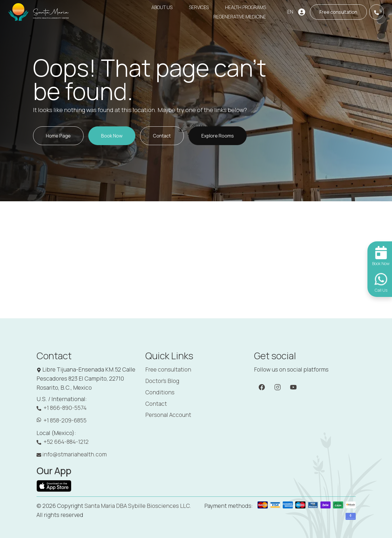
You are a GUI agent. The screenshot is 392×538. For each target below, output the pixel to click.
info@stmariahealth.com (72, 454)
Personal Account (168, 415)
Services (199, 7)
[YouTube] (293, 387)
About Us (162, 7)
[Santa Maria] (39, 12)
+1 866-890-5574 (62, 408)
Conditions (160, 392)
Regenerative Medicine (240, 17)
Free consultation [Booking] (168, 369)
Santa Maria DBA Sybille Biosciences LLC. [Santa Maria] (138, 506)
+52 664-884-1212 (63, 442)
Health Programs (246, 7)
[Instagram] (278, 387)
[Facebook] (262, 387)
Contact (156, 404)
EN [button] (290, 12)
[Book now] (338, 12)
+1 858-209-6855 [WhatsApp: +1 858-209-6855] (62, 421)
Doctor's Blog (162, 381)
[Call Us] (377, 12)
